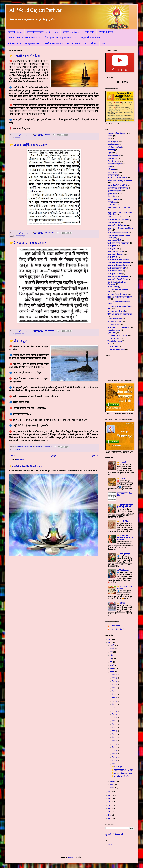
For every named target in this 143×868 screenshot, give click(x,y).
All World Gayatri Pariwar (35, 10)
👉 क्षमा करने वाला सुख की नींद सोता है (124, 588)
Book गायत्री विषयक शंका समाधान (118, 243)
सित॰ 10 (115, 701)
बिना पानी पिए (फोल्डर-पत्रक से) (117, 178)
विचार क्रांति (89, 32)
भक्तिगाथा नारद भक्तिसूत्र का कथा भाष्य (120, 181)
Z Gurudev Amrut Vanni (116, 349)
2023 (110, 809)
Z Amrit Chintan (114, 347)
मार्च (111, 652)
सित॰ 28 (115, 757)
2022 (110, 805)
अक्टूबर (113, 781)
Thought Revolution (115, 341)
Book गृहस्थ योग (113, 249)
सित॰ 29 (115, 761)
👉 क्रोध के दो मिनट (123, 521)
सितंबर (112, 672)
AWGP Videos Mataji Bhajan (118, 217)
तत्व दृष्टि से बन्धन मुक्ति (115, 164)
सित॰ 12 (115, 708)
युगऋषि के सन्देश (106, 32)
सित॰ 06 (115, 688)
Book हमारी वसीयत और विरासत (118, 279)
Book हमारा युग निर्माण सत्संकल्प (118, 277)
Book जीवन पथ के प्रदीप (115, 252)
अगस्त (112, 669)
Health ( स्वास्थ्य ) (113, 287)
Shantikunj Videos (114, 330)
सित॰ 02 (115, 675)
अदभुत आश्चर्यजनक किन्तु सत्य (117, 133)
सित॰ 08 (115, 695)
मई (111, 659)
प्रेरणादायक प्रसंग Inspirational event (61, 38)
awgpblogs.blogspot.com (118, 629)
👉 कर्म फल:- (121, 479)
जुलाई (112, 665)
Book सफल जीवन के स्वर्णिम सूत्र (118, 265)
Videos (110, 344)
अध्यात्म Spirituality (71, 32)
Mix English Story (114, 324)
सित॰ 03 (115, 678)
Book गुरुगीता (112, 246)
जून (111, 662)
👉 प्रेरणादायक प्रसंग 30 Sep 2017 (28, 243)
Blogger (70, 858)
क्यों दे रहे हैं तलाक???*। (125, 570)
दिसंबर (112, 788)
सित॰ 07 (115, 691)
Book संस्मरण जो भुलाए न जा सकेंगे (118, 260)
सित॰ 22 (115, 738)
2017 (110, 643)
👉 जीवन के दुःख (18, 341)
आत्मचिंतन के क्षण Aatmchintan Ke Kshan (62, 43)
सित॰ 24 (115, 744)
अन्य (104, 43)
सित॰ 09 (115, 698)
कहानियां (18, 138)
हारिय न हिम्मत (112, 205)
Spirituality (112, 333)
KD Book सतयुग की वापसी (116, 311)
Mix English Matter (115, 322)
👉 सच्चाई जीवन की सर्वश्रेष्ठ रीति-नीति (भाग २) (26, 466)
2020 (110, 799)
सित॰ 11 (115, 704)
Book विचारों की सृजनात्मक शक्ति (118, 220)
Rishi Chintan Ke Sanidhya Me (119, 327)
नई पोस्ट (12, 456)
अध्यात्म (110, 136)
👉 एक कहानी (122, 462)
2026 (110, 818)
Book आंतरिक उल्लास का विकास (118, 233)
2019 (110, 795)
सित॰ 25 (115, 747)
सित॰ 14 (115, 714)
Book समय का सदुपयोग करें (116, 268)
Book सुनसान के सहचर (115, 274)
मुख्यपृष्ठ (53, 456)
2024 (110, 812)
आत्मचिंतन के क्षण (113, 144)
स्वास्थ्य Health (112, 202)
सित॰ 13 (115, 711)
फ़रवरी (112, 649)
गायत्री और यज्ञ (91, 43)
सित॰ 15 (115, 718)
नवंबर (112, 785)
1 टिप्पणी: (48, 135)
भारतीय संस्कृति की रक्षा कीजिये (117, 185)
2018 (110, 792)
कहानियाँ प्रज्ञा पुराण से (114, 156)
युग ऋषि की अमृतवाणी (115, 191)
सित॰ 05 (115, 685)
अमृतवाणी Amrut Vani (91, 38)
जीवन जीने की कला (114, 161)
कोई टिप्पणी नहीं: (50, 233)
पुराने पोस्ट (95, 456)
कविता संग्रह (111, 150)
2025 (110, 815)
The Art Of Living (114, 338)
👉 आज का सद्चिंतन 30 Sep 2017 (28, 145)
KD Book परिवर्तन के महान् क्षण (118, 294)
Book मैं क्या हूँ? (113, 257)
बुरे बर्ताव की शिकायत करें (114, 835)
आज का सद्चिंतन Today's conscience (24, 38)
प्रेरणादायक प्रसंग (20, 334)
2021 (110, 802)
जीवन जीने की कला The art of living (42, 32)
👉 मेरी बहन (121, 603)
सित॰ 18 (115, 728)
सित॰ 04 (115, 681)
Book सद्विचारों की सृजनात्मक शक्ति (119, 263)
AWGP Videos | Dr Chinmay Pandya (120, 208)
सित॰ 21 (115, 734)
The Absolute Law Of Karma (118, 335)
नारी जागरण (111, 169)
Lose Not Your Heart (115, 319)
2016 (110, 639)
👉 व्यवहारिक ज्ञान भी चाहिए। (25, 56)
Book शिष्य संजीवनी (114, 223)
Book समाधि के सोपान (115, 271)
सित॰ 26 (115, 751)
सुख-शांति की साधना (114, 199)
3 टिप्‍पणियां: (49, 447)
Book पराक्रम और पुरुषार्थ (116, 254)
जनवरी (112, 645)
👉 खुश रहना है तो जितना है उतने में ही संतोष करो (125, 506)
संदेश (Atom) (20, 460)
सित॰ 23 (115, 741)
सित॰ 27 (115, 754)
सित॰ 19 (115, 731)
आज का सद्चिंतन (20, 236)
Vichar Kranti (115, 626)
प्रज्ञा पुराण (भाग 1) (113, 172)
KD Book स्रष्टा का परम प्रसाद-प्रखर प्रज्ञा (120, 314)
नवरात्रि (110, 167)
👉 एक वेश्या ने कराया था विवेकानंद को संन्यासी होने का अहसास (125, 538)
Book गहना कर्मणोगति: (115, 240)
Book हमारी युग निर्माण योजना (117, 225)
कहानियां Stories (15, 32)
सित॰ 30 (115, 764)
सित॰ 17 (115, 724)
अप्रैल (112, 655)
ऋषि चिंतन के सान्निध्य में (115, 147)
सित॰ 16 (115, 721)
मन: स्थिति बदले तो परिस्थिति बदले (118, 188)
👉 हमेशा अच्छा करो (124, 554)
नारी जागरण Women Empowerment (24, 43)
